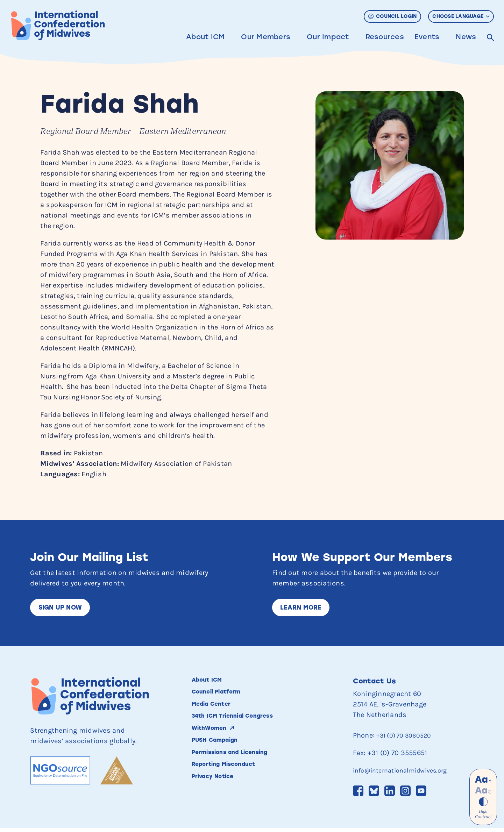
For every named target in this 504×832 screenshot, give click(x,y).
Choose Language (461, 16)
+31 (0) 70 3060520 (408, 737)
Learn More (305, 609)
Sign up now (64, 609)
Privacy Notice (219, 795)
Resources (384, 37)
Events (427, 37)
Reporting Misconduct (234, 781)
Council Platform (223, 697)
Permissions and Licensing (241, 767)
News (466, 37)
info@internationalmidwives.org (406, 772)
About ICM (205, 37)
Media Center (217, 711)
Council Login (393, 16)
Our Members (265, 37)
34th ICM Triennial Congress (244, 725)
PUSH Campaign (221, 753)
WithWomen (214, 739)
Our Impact (328, 37)
